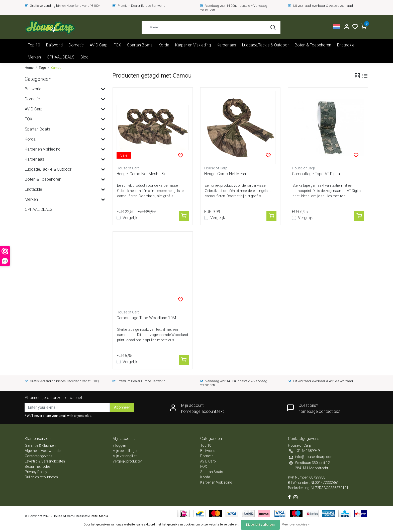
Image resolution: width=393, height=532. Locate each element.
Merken (34, 57)
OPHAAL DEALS (61, 57)
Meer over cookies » (296, 524)
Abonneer (122, 407)
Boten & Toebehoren (313, 45)
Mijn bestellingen (125, 451)
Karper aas (226, 45)
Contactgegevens (39, 456)
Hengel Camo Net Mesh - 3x (141, 174)
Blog (84, 57)
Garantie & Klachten (40, 445)
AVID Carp (99, 45)
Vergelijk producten (128, 461)
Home (29, 68)
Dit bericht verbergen (260, 525)
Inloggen (119, 445)
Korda (164, 45)
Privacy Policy (36, 472)
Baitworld (54, 45)
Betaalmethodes (38, 467)
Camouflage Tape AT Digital (316, 174)
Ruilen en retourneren (41, 477)
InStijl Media (99, 516)
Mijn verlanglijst (125, 456)
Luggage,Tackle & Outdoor (265, 45)
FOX (117, 45)
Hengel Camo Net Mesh (225, 174)
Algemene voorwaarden (44, 451)
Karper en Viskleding (193, 45)
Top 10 (34, 45)
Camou (56, 68)
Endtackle (346, 45)
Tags (42, 68)
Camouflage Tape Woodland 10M (146, 318)
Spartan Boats (140, 45)
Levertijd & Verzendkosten (45, 461)
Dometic (76, 45)
